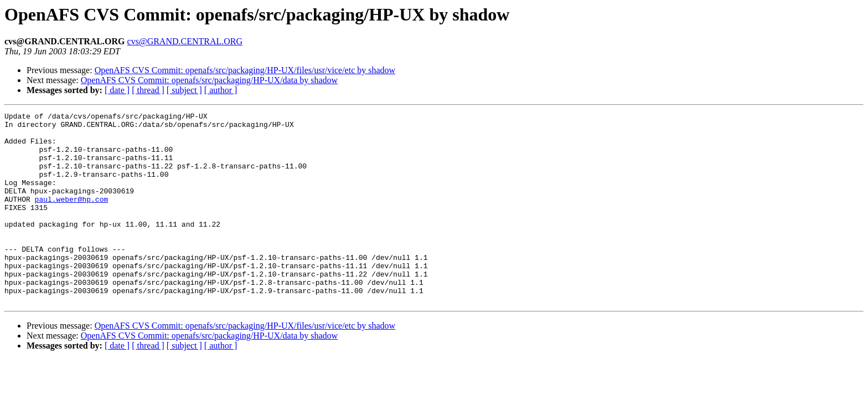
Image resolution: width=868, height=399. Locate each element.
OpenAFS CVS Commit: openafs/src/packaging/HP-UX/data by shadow (209, 80)
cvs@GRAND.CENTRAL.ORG (185, 41)
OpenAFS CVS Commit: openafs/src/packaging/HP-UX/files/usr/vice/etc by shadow (245, 70)
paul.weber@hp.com (72, 217)
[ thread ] (148, 90)
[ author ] (221, 90)
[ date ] (117, 90)
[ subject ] (184, 90)
